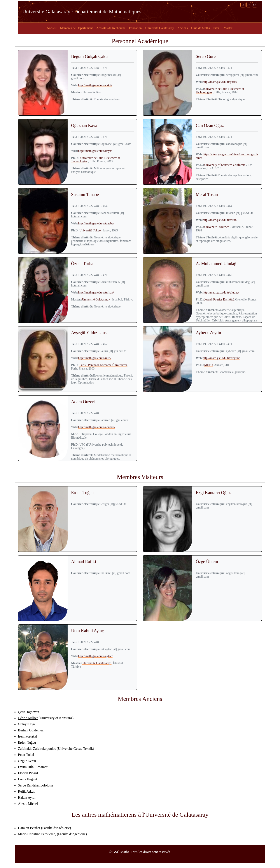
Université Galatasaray (160, 28)
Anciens (183, 28)
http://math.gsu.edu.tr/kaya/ (95, 151)
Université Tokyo (90, 230)
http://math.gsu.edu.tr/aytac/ (95, 656)
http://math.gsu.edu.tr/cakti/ (95, 85)
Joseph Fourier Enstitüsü (219, 299)
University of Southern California (225, 165)
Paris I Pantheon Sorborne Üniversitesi (103, 365)
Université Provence (217, 227)
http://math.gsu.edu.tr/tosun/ (220, 220)
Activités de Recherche (111, 28)
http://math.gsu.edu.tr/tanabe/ (96, 223)
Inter (216, 28)
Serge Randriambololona (35, 785)
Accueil (52, 28)
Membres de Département (76, 28)
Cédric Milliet (28, 718)
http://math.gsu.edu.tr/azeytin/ (221, 358)
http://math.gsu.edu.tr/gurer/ (220, 82)
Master (228, 28)
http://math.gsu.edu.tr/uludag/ (221, 293)
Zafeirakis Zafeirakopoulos (37, 749)
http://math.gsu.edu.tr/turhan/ (96, 293)
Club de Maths (200, 28)
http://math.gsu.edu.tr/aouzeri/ (97, 427)
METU (208, 365)
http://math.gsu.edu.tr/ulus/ (95, 358)
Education (135, 28)
